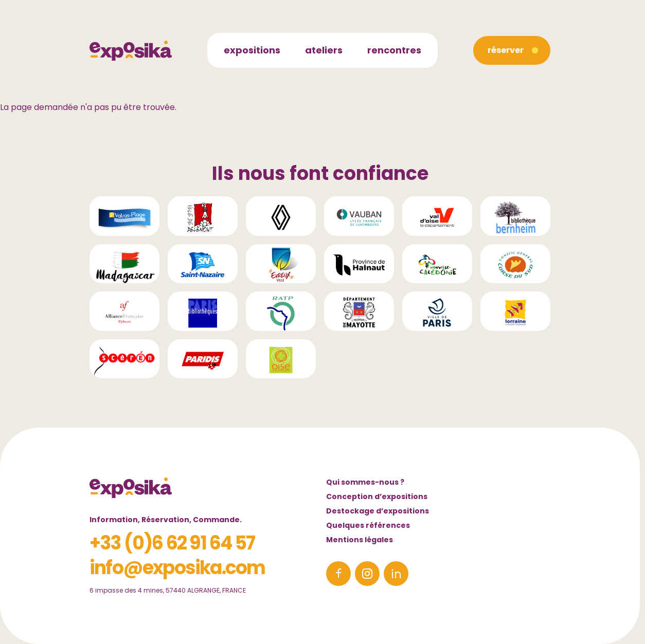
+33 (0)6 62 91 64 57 (172, 543)
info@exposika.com (177, 568)
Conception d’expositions (377, 496)
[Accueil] (131, 51)
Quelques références (368, 525)
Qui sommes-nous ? (365, 482)
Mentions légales (360, 540)
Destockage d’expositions (378, 511)
